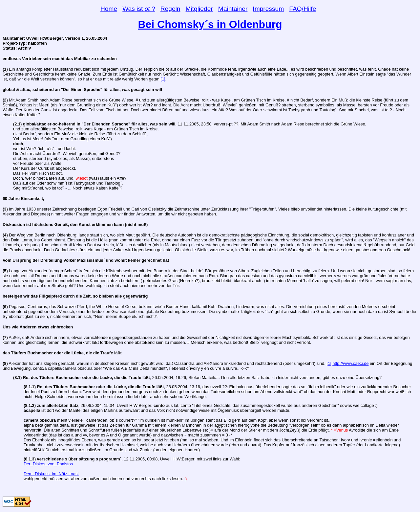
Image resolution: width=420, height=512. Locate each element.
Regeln (170, 9)
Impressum (268, 9)
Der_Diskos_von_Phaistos (48, 464)
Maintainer (233, 9)
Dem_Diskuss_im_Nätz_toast (51, 474)
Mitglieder (199, 9)
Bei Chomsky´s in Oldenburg (210, 24)
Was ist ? (139, 9)
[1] (163, 79)
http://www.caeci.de (350, 363)
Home (109, 9)
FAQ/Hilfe (303, 9)
